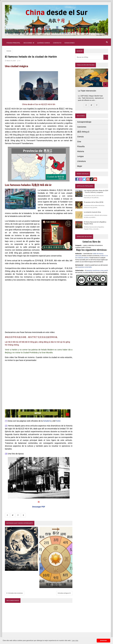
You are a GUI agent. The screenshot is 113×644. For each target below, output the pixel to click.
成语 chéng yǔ (83, 132)
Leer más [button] (75, 640)
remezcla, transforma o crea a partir (97, 270)
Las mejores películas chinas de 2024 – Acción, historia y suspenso (96, 191)
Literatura (81, 161)
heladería (47, 421)
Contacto (57, 43)
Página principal (13, 43)
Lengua (80, 156)
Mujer (80, 166)
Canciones (82, 127)
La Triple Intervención (87, 91)
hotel (58, 421)
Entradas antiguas (64, 593)
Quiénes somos (44, 43)
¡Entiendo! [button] (103, 641)
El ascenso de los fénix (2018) (94, 202)
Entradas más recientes (15, 593)
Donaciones (70, 43)
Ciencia (9, 51)
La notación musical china (92, 212)
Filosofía (81, 146)
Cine (79, 142)
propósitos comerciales (85, 267)
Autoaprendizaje (84, 122)
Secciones (29, 43)
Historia (81, 151)
